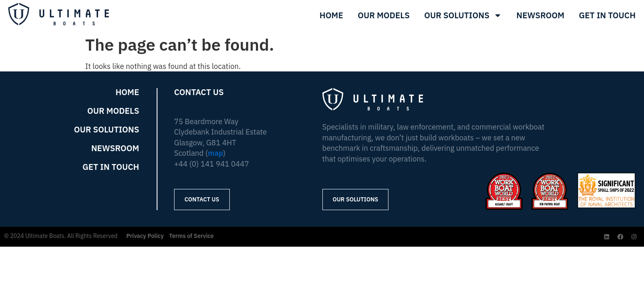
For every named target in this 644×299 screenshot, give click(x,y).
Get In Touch (608, 15)
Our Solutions (463, 15)
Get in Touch (111, 167)
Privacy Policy (145, 236)
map (215, 153)
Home (331, 15)
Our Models (384, 15)
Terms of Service (191, 236)
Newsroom (540, 15)
